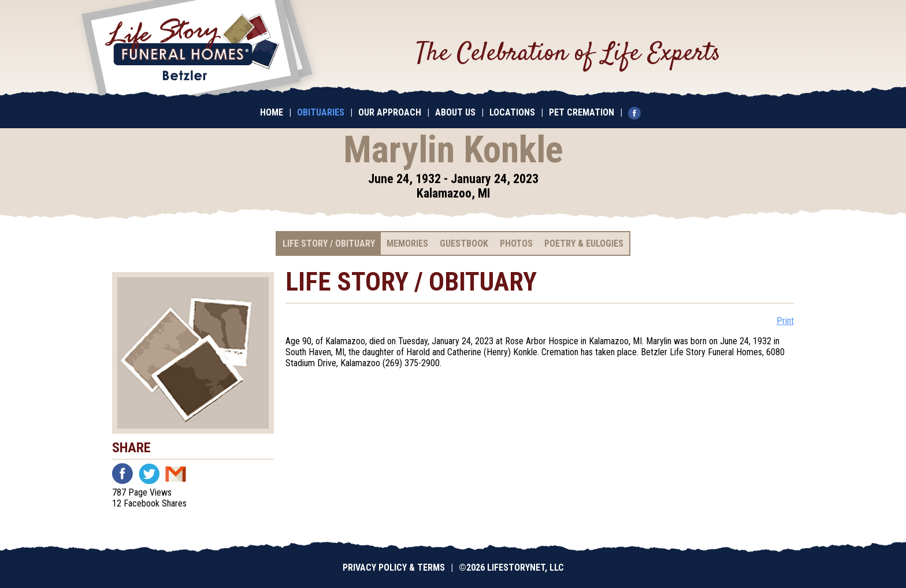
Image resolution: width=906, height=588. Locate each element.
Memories (407, 243)
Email (176, 474)
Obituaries (321, 112)
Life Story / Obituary (329, 243)
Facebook (122, 474)
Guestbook (464, 243)
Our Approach (390, 112)
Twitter (149, 474)
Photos (516, 243)
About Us (455, 112)
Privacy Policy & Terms (394, 567)
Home (272, 112)
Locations (512, 112)
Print (785, 321)
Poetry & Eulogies (584, 243)
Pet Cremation (582, 112)
